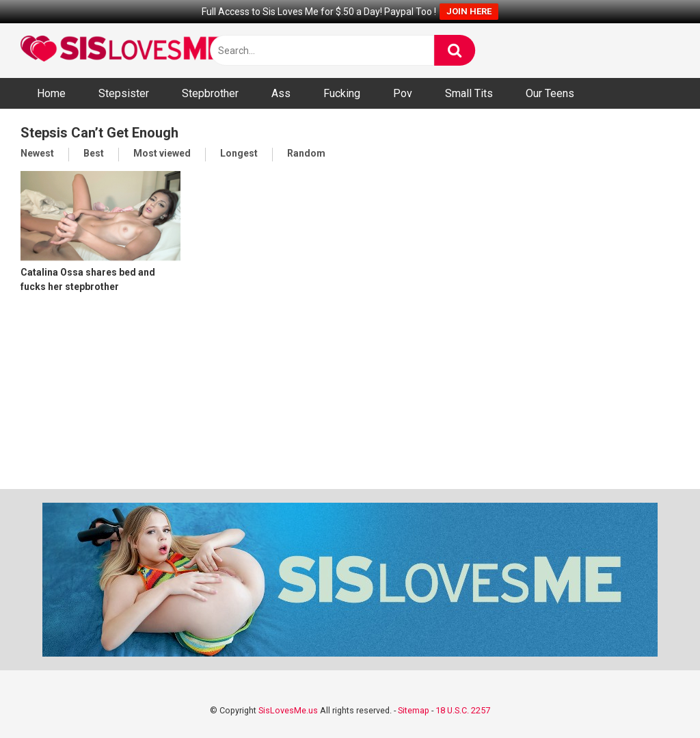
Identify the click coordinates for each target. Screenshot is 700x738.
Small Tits (469, 93)
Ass (281, 93)
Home (51, 93)
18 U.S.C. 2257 (463, 710)
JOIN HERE (469, 11)
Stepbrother (210, 93)
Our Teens (550, 93)
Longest (239, 153)
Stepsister (124, 93)
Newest (37, 153)
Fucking (342, 93)
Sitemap (414, 710)
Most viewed (162, 153)
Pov (403, 93)
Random (306, 153)
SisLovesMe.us (288, 710)
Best (94, 153)
